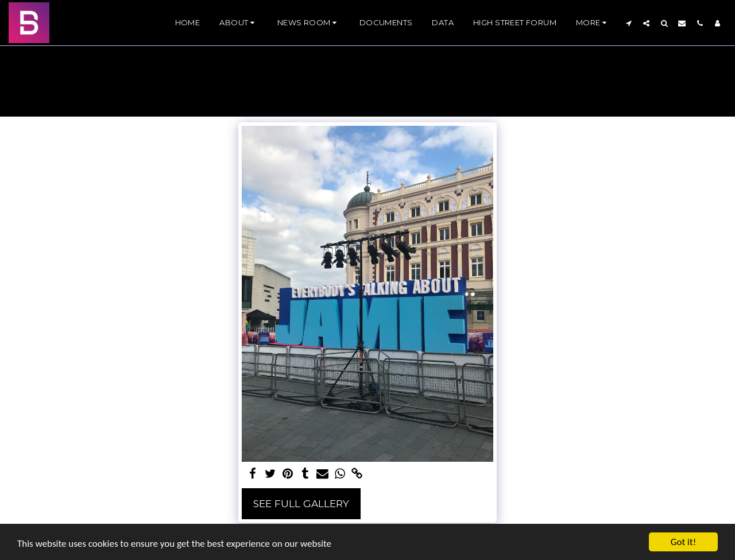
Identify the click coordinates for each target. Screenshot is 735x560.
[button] (238, 23)
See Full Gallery (301, 503)
